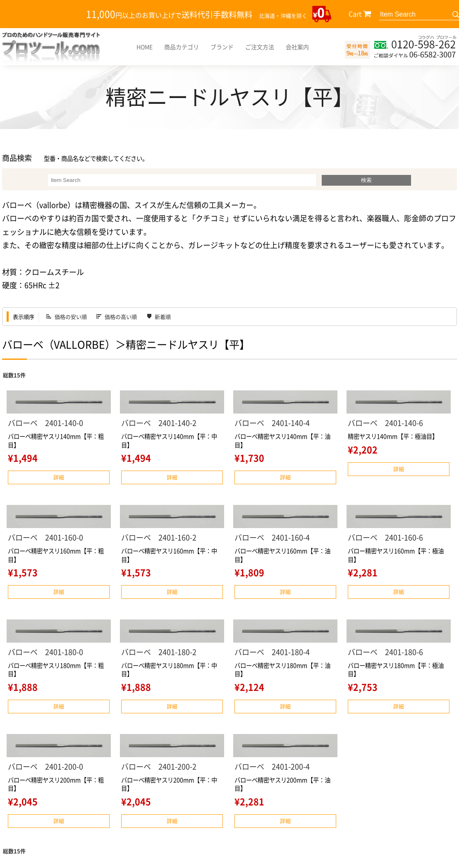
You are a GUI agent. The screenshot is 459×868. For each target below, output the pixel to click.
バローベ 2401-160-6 (385, 537)
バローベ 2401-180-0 (45, 652)
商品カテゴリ (182, 47)
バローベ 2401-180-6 (385, 652)
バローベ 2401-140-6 (385, 423)
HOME (145, 47)
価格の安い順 (71, 317)
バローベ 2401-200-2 (159, 766)
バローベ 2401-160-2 (159, 537)
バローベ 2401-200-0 (45, 766)
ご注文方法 (260, 47)
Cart (355, 14)
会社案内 (297, 47)
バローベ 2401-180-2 (159, 652)
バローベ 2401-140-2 (159, 423)
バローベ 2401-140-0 (45, 423)
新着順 (163, 317)
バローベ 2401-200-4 (272, 766)
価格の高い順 (121, 317)
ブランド (222, 47)
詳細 (59, 477)
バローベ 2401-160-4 (272, 537)
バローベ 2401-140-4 (272, 423)
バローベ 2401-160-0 (45, 537)
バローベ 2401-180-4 (272, 652)
